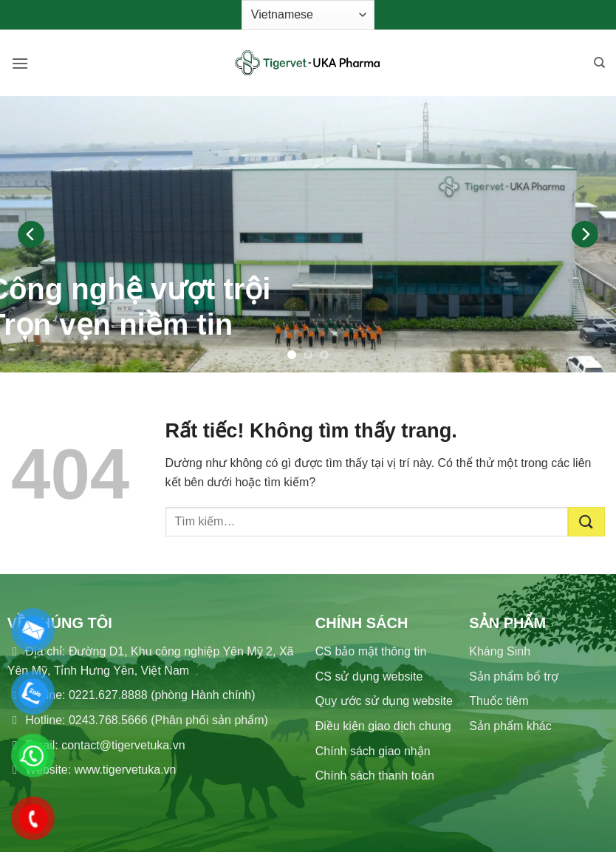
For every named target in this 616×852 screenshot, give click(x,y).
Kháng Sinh (500, 651)
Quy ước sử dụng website (384, 701)
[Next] (585, 234)
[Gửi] (586, 522)
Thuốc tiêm (499, 701)
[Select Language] (308, 15)
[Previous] (31, 234)
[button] (20, 63)
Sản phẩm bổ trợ (514, 677)
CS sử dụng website (369, 677)
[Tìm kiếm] (599, 63)
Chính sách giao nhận (373, 751)
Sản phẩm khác (510, 726)
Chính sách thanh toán (375, 776)
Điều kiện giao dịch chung (383, 726)
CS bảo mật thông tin (371, 651)
